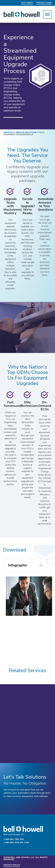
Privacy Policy (12, 865)
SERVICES (10, 133)
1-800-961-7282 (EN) (14, 839)
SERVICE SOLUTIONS (26, 133)
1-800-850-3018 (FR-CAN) (16, 843)
